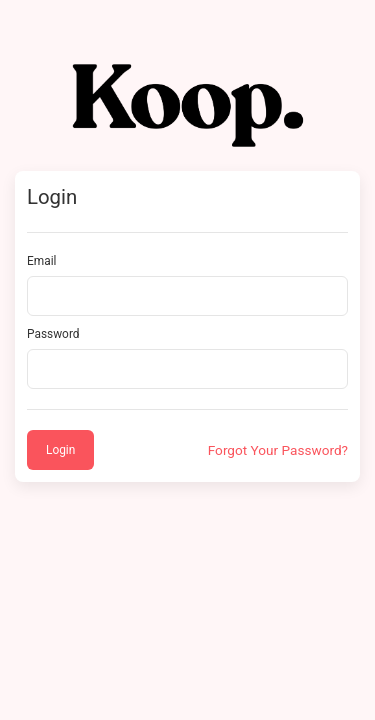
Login (60, 450)
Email (41, 261)
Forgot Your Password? (278, 450)
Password (53, 334)
